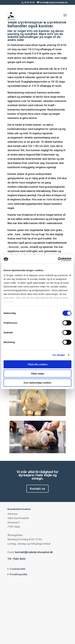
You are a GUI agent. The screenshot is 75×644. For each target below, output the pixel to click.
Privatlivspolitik (19, 574)
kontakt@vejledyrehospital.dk (34, 552)
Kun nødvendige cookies (37, 383)
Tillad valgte (37, 373)
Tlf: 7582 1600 (16, 559)
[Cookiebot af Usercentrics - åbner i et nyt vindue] (58, 259)
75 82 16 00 (29, 2)
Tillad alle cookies (37, 364)
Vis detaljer (59, 355)
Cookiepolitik (18, 569)
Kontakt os (37, 489)
